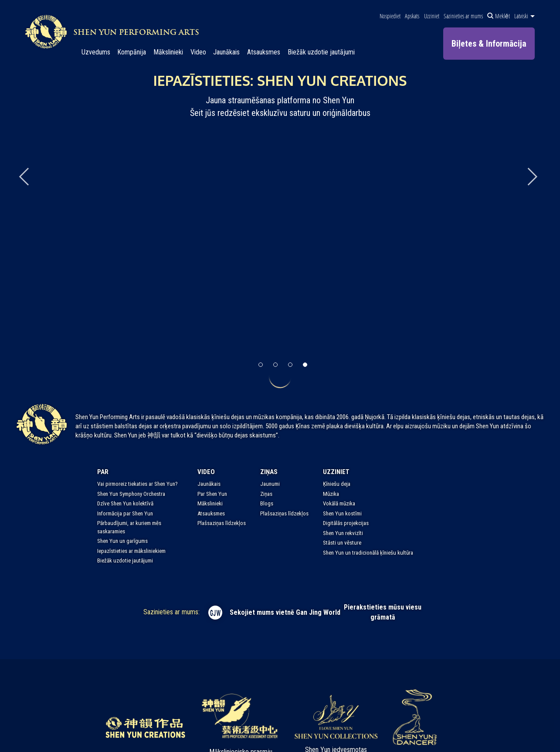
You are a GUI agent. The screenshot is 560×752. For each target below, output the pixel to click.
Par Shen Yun (212, 494)
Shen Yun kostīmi (342, 513)
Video (198, 52)
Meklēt (499, 16)
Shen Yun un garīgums (122, 541)
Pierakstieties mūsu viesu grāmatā (383, 612)
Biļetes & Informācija (489, 44)
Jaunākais (226, 52)
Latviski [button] (524, 16)
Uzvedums (96, 52)
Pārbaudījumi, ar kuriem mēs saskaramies (129, 527)
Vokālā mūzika (339, 503)
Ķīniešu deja (337, 484)
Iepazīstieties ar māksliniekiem (131, 551)
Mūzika (331, 494)
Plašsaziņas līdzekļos (222, 523)
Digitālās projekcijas (346, 523)
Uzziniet (432, 16)
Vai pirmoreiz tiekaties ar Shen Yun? (137, 484)
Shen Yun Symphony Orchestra (131, 494)
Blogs (267, 503)
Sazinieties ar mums (463, 16)
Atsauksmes (264, 52)
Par (103, 472)
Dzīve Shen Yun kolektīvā (125, 503)
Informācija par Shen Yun (125, 513)
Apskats (412, 16)
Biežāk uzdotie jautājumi (321, 52)
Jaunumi (270, 484)
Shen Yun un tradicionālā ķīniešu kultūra (368, 553)
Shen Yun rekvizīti (343, 533)
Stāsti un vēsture (342, 543)
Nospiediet (390, 16)
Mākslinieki (168, 52)
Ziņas (269, 472)
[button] (261, 365)
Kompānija (132, 52)
